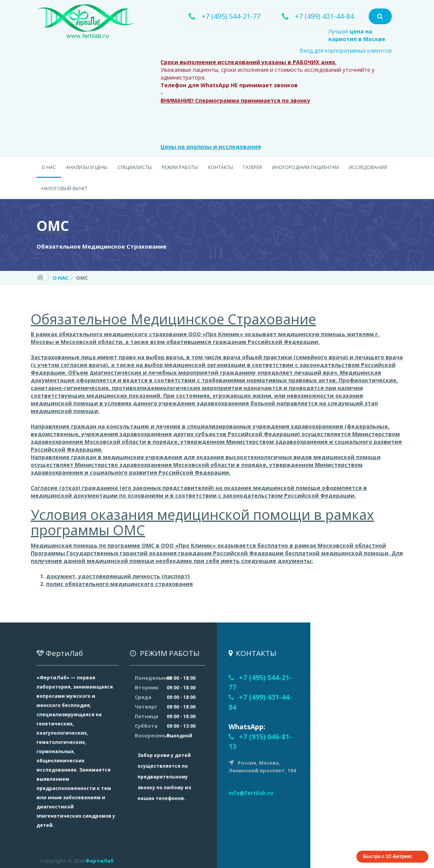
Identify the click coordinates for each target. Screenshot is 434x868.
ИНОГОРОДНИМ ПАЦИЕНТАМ (305, 167)
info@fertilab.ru (251, 793)
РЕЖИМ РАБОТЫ (180, 167)
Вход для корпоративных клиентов (346, 51)
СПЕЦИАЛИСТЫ (135, 167)
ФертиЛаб (99, 861)
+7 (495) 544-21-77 (231, 16)
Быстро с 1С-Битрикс (388, 856)
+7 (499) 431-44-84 (324, 16)
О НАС (49, 167)
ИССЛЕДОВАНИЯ (368, 167)
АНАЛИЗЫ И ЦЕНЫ (87, 167)
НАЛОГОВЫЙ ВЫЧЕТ (65, 188)
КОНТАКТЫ (221, 167)
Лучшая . (357, 35)
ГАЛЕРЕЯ (253, 167)
